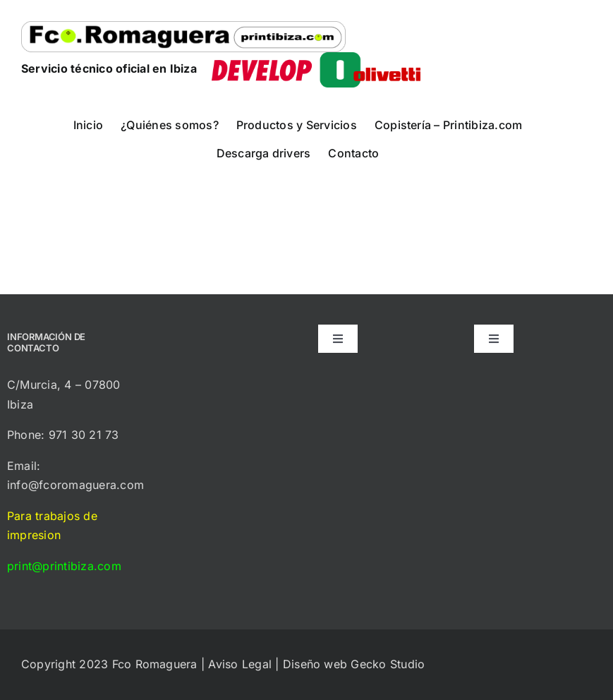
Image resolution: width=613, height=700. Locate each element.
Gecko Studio (388, 664)
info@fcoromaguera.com (75, 485)
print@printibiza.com (64, 566)
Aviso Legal (240, 664)
